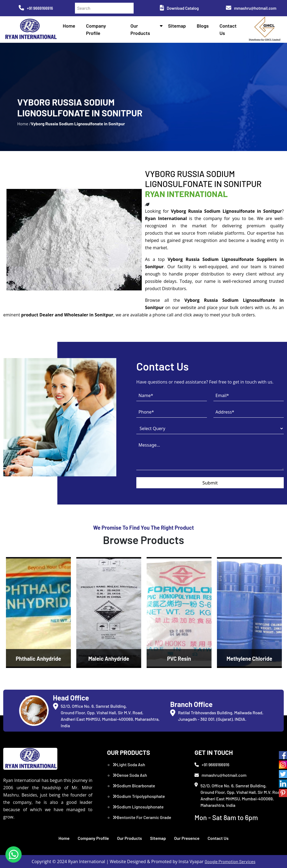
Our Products (130, 838)
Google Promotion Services (230, 861)
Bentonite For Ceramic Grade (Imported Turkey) (142, 820)
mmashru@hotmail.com (251, 8)
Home (69, 26)
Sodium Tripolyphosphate (139, 796)
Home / (24, 124)
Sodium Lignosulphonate (138, 807)
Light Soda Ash (129, 764)
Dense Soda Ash (130, 775)
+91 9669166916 (36, 8)
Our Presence (187, 838)
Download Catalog (179, 8)
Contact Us (218, 838)
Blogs (203, 26)
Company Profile (93, 838)
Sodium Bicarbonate (134, 786)
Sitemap (177, 26)
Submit (210, 483)
